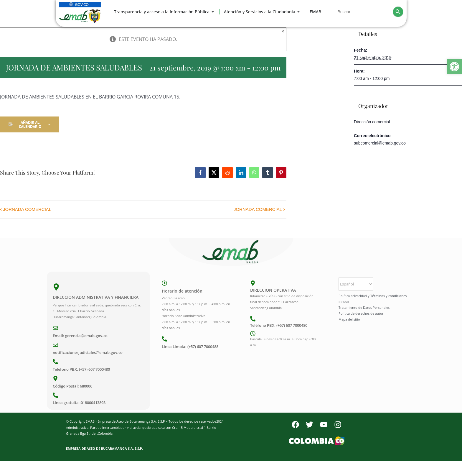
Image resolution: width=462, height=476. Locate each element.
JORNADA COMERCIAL (27, 209)
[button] (454, 67)
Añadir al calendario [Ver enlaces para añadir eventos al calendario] (30, 124)
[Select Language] (356, 284)
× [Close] (283, 31)
